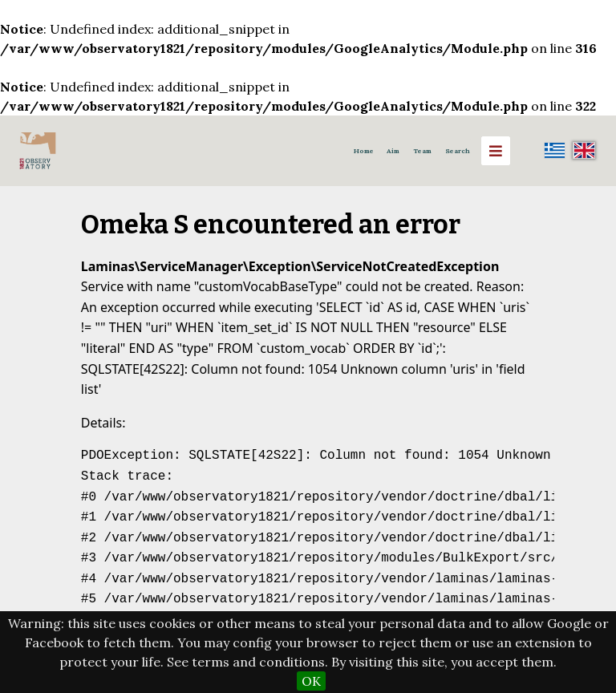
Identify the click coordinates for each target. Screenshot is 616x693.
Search (458, 151)
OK (311, 681)
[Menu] (496, 151)
